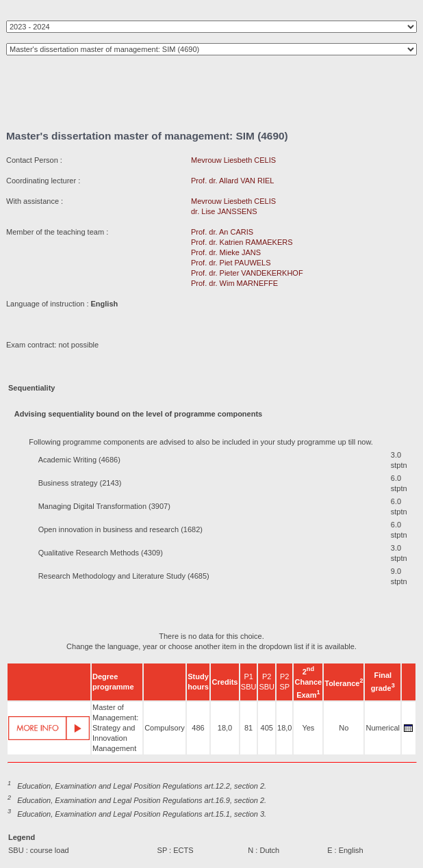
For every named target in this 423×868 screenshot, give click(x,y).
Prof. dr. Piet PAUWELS (231, 263)
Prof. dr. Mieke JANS (226, 252)
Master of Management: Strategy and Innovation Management (115, 728)
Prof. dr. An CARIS (222, 232)
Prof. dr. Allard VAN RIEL (232, 181)
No (344, 728)
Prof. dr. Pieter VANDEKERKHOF (247, 273)
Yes (308, 728)
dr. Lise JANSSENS (224, 211)
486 (198, 728)
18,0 (225, 728)
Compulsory (165, 728)
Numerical (383, 728)
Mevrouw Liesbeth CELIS (233, 160)
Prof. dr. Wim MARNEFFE (234, 283)
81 (248, 728)
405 (267, 728)
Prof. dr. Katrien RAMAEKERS (242, 242)
